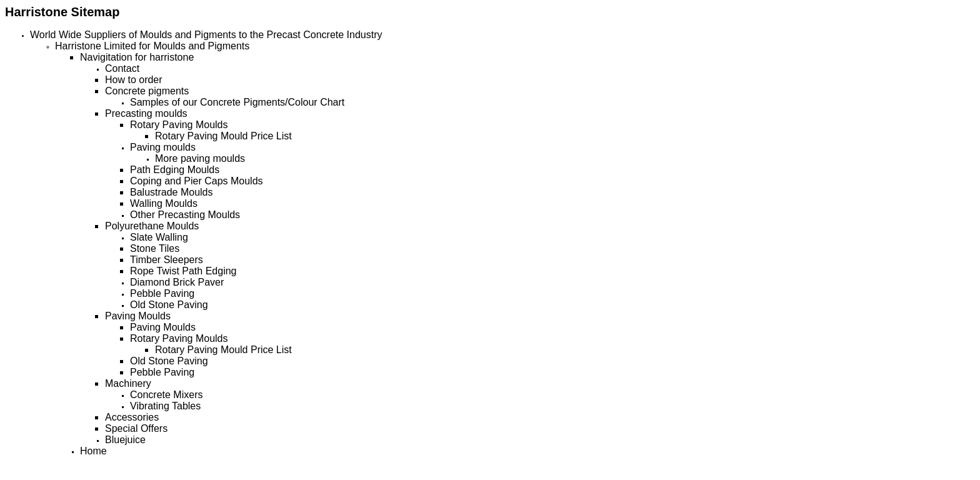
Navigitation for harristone (137, 57)
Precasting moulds (146, 113)
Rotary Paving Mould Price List (223, 136)
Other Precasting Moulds (185, 215)
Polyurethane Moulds (152, 226)
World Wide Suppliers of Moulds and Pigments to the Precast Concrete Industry (206, 35)
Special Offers (136, 428)
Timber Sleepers (167, 260)
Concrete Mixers (166, 395)
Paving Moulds (138, 316)
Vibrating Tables (165, 406)
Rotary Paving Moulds (179, 125)
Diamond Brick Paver (177, 282)
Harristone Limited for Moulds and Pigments (152, 46)
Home (93, 451)
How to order (134, 80)
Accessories (132, 417)
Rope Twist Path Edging (183, 271)
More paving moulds (200, 158)
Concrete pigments (147, 91)
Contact (122, 68)
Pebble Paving (162, 293)
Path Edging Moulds (175, 170)
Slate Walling (159, 237)
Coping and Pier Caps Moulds (197, 181)
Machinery (128, 383)
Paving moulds (163, 147)
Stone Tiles (155, 248)
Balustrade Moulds (172, 192)
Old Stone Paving (169, 305)
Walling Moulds (164, 203)
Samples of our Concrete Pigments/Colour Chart (237, 102)
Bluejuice (125, 440)
